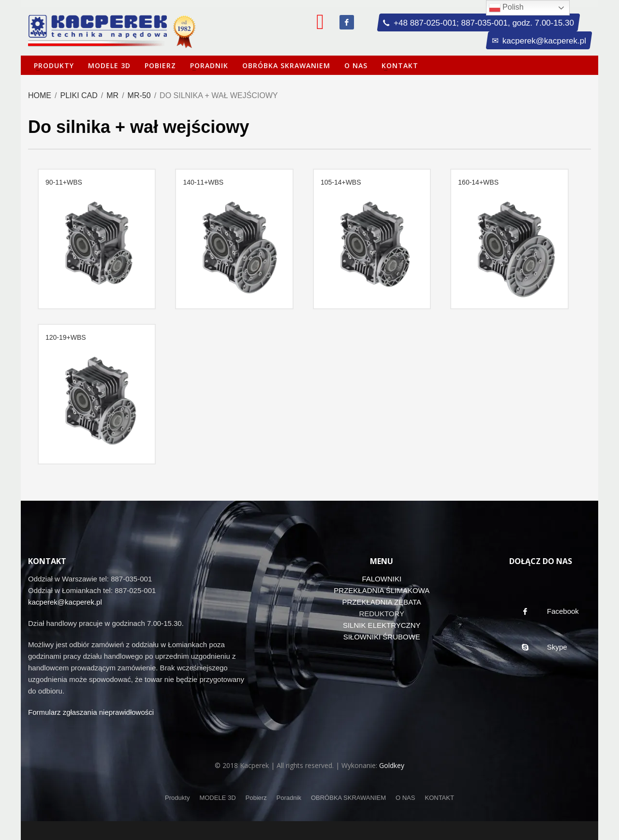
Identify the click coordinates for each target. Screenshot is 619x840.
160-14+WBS (478, 182)
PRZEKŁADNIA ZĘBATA (382, 602)
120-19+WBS (66, 337)
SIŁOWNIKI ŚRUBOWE (382, 637)
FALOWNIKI (382, 579)
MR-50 (139, 95)
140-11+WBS (203, 182)
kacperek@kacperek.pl (65, 602)
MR (112, 95)
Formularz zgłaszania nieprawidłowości (91, 712)
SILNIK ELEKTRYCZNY (382, 625)
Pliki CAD (79, 95)
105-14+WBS (341, 182)
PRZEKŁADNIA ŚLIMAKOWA (382, 590)
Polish (506, 8)
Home (40, 95)
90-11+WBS (64, 182)
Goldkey (392, 765)
